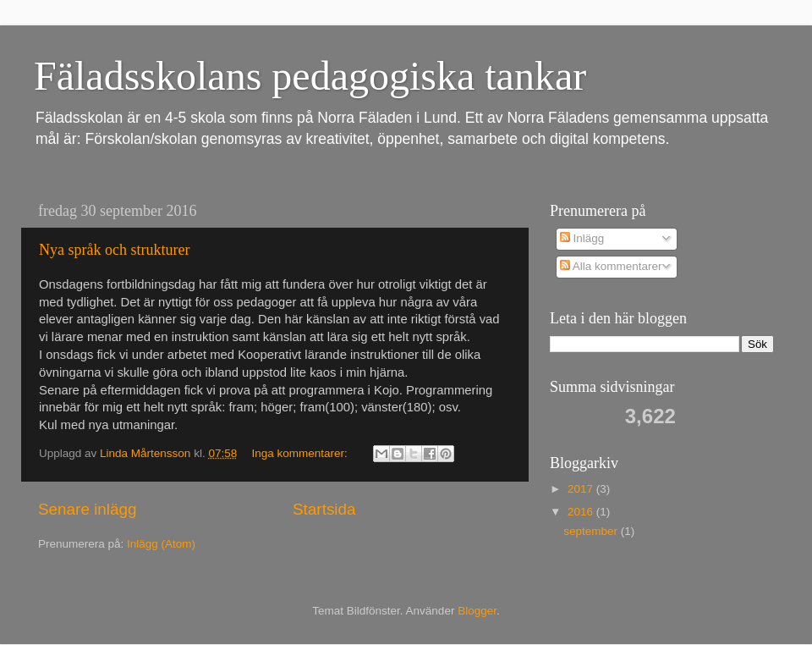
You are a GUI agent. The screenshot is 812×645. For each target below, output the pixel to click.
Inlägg (582, 238)
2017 (582, 489)
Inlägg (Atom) (161, 544)
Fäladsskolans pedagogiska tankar (310, 76)
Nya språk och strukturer (114, 250)
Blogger (477, 611)
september (592, 531)
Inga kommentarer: (301, 453)
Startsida (324, 509)
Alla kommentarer (611, 266)
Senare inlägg (88, 509)
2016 (582, 512)
